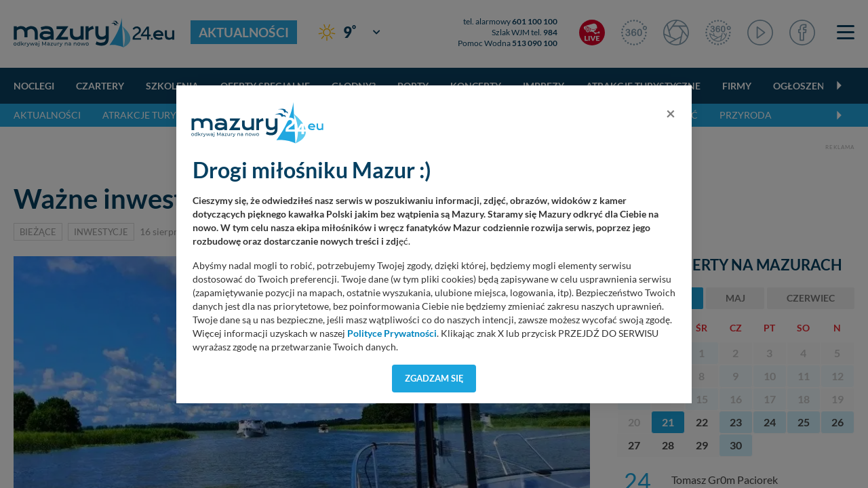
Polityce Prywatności (392, 333)
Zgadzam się (434, 378)
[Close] (671, 113)
